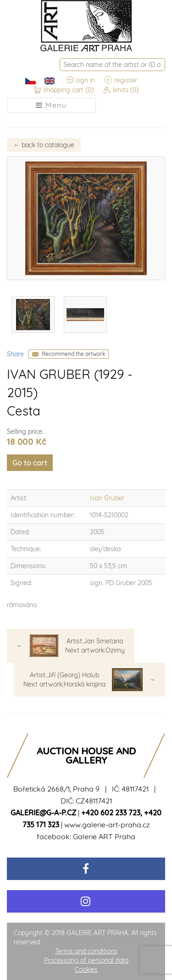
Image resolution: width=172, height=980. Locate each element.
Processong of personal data (86, 960)
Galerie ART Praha (104, 836)
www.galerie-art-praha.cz (107, 825)
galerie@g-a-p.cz (43, 813)
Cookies (86, 969)
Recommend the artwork (73, 354)
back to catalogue (44, 145)
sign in (80, 81)
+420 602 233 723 (111, 813)
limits (121, 90)
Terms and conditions (86, 951)
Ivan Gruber (107, 498)
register (121, 81)
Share (15, 354)
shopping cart (64, 90)
